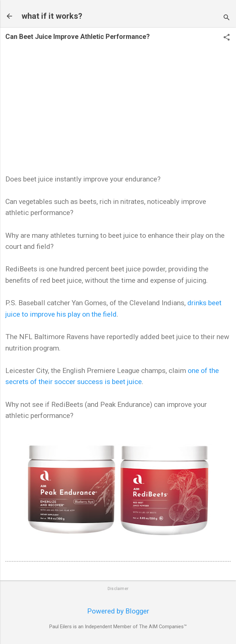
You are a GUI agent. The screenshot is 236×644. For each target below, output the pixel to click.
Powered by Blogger (118, 611)
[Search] (227, 18)
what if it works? (52, 16)
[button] (227, 38)
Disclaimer (118, 589)
